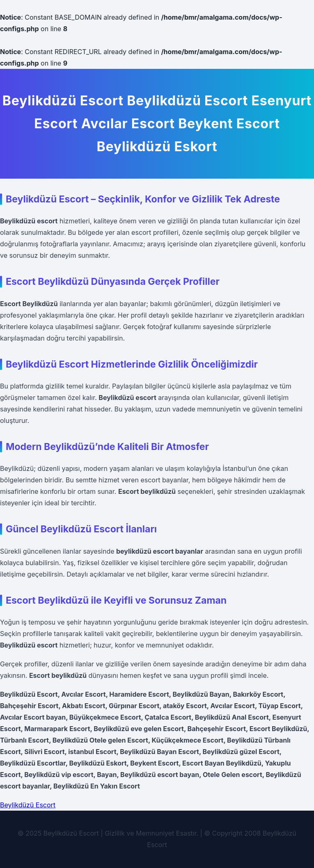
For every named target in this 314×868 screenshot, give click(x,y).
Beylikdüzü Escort (28, 805)
